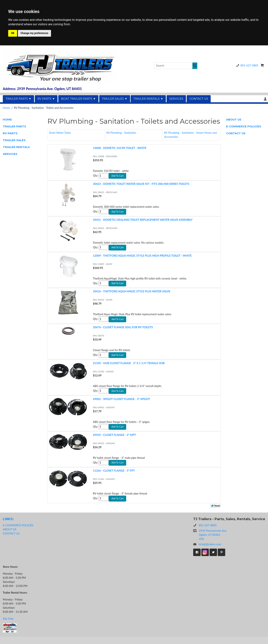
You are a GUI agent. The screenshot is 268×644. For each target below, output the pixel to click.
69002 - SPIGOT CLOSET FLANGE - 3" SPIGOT (121, 404)
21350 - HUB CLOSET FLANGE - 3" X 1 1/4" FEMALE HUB (129, 367)
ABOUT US (234, 120)
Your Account (265, 99)
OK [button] (13, 33)
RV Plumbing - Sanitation (121, 133)
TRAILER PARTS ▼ (19, 99)
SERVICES (176, 99)
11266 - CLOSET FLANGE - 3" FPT (114, 477)
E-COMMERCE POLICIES (244, 126)
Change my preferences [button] (34, 33)
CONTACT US (199, 99)
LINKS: (8, 526)
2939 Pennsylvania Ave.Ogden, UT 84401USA (213, 542)
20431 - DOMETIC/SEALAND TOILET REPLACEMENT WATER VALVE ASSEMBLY (143, 221)
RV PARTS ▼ (46, 99)
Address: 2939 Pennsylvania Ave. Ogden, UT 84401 (42, 89)
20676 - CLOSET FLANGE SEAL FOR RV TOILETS (123, 331)
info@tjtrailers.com (207, 552)
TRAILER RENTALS (16, 147)
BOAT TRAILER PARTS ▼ (78, 99)
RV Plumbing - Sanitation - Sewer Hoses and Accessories (190, 135)
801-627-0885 (247, 65)
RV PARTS (10, 133)
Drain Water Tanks (60, 133)
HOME (7, 120)
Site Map (8, 626)
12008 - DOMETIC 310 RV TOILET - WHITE (120, 148)
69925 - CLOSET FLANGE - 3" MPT (114, 440)
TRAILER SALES (14, 140)
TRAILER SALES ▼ (115, 99)
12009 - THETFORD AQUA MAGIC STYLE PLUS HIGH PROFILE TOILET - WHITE (142, 258)
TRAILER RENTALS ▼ (148, 99)
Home (6, 108)
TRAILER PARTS (14, 126)
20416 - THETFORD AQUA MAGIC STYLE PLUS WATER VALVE (132, 294)
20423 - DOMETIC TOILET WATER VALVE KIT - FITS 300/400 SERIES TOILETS (141, 185)
